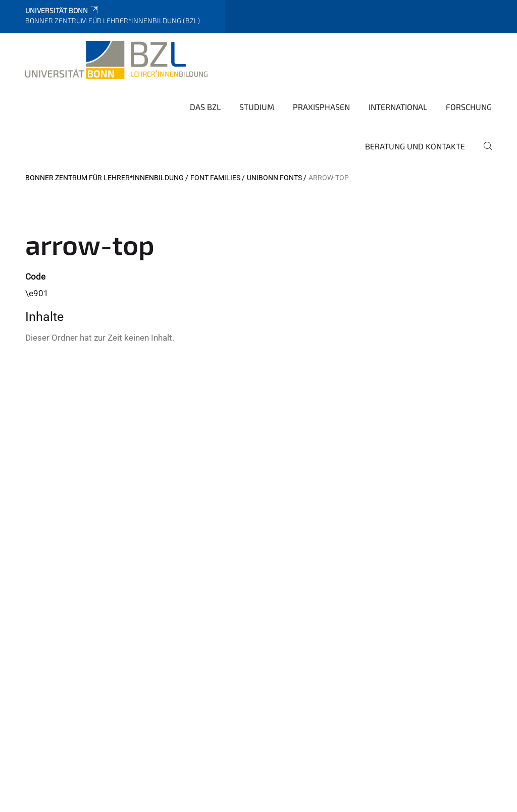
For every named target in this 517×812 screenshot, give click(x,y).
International (398, 107)
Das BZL (205, 107)
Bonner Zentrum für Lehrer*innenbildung (105, 178)
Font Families (215, 178)
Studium (257, 107)
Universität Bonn (62, 10)
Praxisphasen (321, 107)
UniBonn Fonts (274, 178)
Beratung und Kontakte (415, 146)
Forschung (469, 107)
